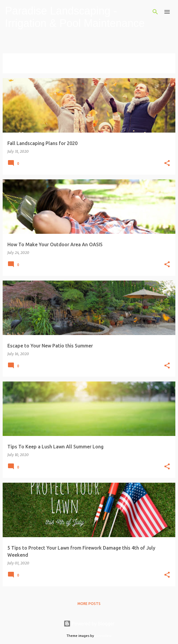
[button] (167, 164)
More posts (89, 604)
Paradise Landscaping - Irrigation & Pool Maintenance (75, 17)
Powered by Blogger (89, 624)
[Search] (155, 12)
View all (15, 68)
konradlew (103, 636)
